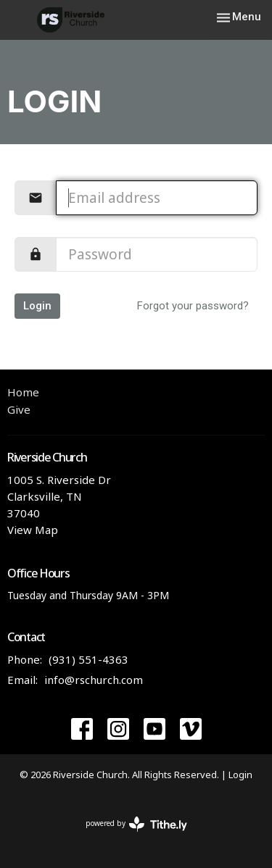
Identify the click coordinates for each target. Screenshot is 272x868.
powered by (136, 824)
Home (23, 392)
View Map (33, 530)
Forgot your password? (193, 306)
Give (19, 409)
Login (37, 306)
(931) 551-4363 (88, 659)
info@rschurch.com (94, 680)
